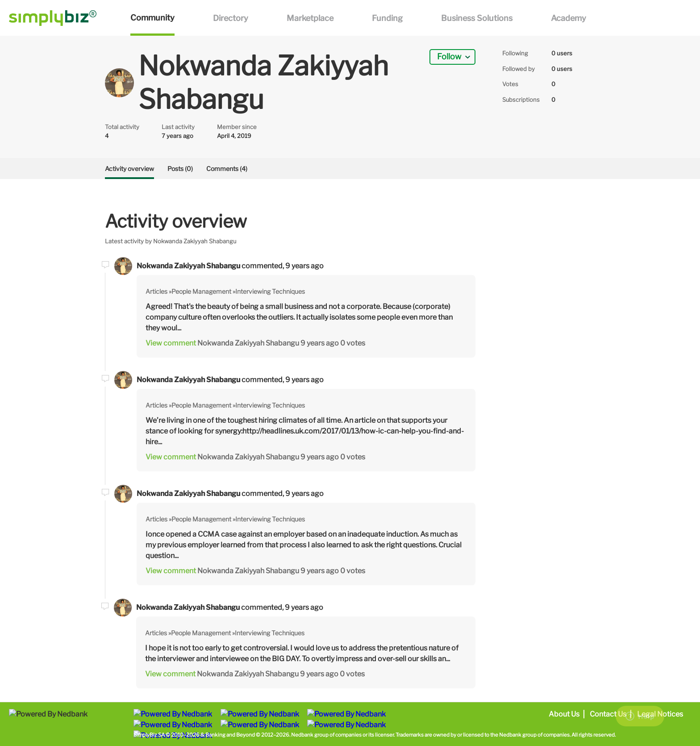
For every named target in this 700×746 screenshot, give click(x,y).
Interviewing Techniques (270, 291)
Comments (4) (227, 169)
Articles (156, 291)
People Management (201, 291)
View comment (171, 343)
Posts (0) (180, 169)
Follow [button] (449, 56)
